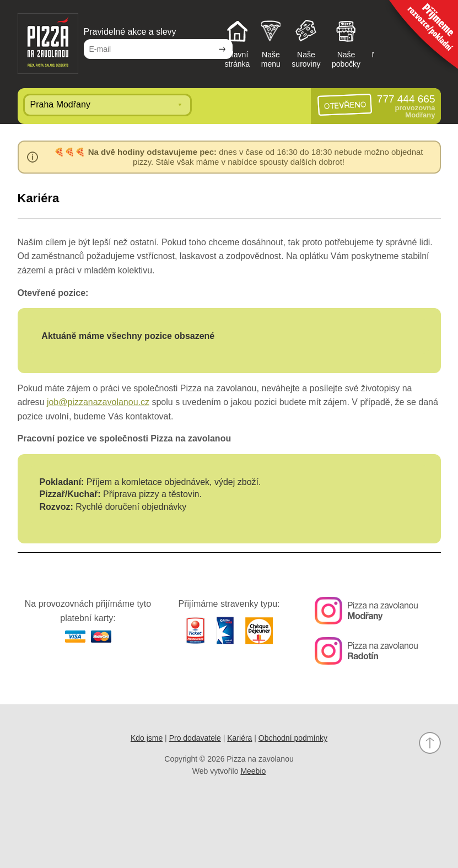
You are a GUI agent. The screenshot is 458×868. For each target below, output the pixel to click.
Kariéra (239, 738)
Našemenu (271, 43)
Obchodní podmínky (293, 738)
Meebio (253, 771)
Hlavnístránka (237, 43)
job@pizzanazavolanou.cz (98, 402)
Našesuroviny (306, 43)
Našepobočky (346, 43)
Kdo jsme (147, 738)
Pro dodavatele (195, 738)
